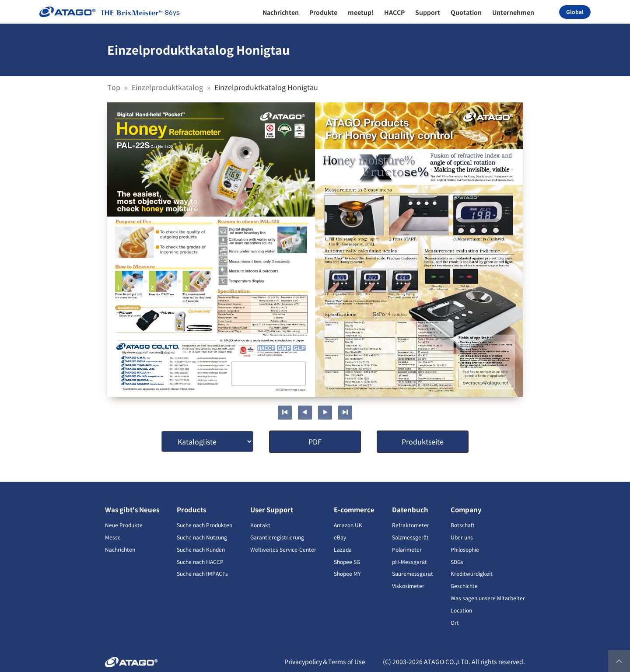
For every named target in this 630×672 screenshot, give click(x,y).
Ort (455, 622)
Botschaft (463, 525)
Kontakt (260, 525)
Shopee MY (347, 573)
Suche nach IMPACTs (202, 573)
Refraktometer (411, 525)
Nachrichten (120, 549)
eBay (340, 537)
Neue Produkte (124, 525)
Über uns (462, 537)
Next (325, 413)
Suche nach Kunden (201, 549)
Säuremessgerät (412, 573)
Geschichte (464, 586)
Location (461, 610)
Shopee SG (347, 562)
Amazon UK (348, 525)
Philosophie (465, 549)
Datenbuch (410, 509)
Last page (345, 413)
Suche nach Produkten (205, 525)
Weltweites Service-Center (283, 549)
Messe (113, 537)
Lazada (343, 549)
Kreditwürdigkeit (472, 573)
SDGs (457, 562)
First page (285, 413)
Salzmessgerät (410, 537)
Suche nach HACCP (200, 562)
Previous (305, 413)
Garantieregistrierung (277, 537)
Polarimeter (407, 549)
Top (115, 87)
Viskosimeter (408, 586)
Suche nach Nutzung (202, 537)
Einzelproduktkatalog (168, 87)
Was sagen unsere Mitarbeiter (488, 598)
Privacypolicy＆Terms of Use (325, 661)
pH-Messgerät (409, 562)
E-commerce (354, 509)
